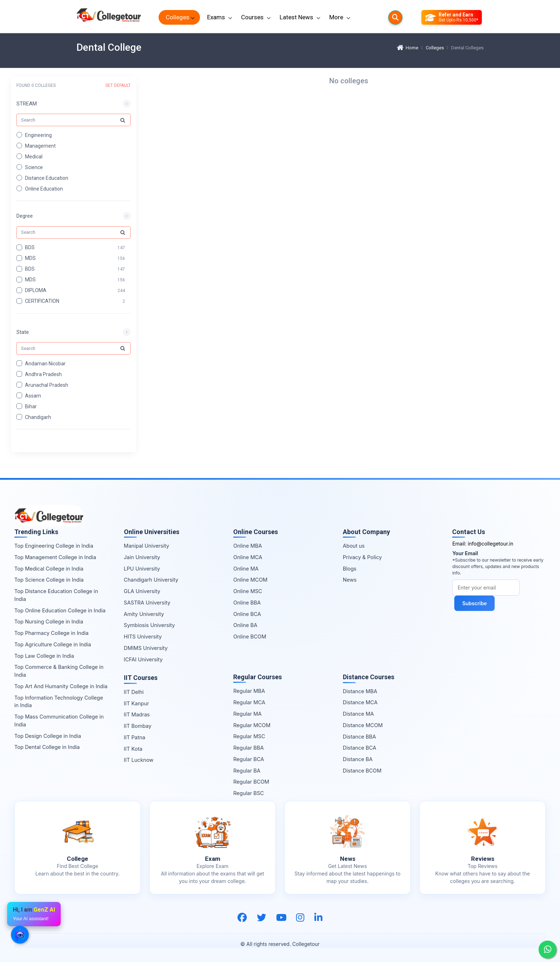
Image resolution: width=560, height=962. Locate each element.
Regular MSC (249, 736)
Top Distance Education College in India (56, 595)
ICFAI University (143, 659)
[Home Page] (109, 17)
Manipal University (147, 546)
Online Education (44, 188)
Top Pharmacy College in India (51, 633)
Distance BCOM (362, 771)
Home (407, 48)
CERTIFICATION (42, 301)
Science (34, 167)
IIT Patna (135, 737)
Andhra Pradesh (43, 374)
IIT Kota (133, 749)
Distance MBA (360, 691)
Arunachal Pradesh (47, 385)
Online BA (245, 625)
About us (354, 546)
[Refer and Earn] (452, 18)
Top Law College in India (44, 656)
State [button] (23, 332)
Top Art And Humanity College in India (61, 686)
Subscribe (474, 603)
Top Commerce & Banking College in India (59, 671)
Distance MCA (360, 702)
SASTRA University (147, 603)
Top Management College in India (55, 557)
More (336, 17)
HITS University (143, 637)
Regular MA (247, 714)
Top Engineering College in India (54, 546)
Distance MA (358, 714)
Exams (216, 17)
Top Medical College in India (49, 569)
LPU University (142, 569)
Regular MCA (249, 702)
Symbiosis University (149, 625)
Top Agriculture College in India (53, 644)
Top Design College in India (48, 736)
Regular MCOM (252, 725)
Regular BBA (248, 748)
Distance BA (358, 759)
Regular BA (247, 771)
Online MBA (247, 546)
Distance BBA (359, 737)
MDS (30, 258)
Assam (33, 395)
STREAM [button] (27, 104)
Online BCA (247, 614)
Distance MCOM (363, 725)
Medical (34, 156)
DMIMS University (146, 648)
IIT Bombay (138, 726)
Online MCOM (250, 580)
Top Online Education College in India (60, 610)
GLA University (142, 591)
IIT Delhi (134, 692)
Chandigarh (38, 417)
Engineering (38, 135)
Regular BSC (249, 793)
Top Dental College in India (47, 747)
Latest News (296, 17)
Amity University (144, 614)
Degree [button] (25, 216)
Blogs (350, 569)
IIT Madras (137, 714)
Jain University (142, 557)
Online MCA (248, 557)
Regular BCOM (251, 782)
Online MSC (248, 591)
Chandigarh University (151, 580)
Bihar (31, 406)
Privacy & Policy (362, 557)
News (350, 580)
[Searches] (395, 18)
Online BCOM (250, 637)
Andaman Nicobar (45, 363)
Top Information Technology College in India (59, 702)
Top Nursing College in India (49, 621)
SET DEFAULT (118, 85)
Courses (252, 17)
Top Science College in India (49, 580)
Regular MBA (249, 691)
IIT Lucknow (139, 760)
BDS (30, 247)
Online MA (246, 569)
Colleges (177, 17)
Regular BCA (249, 759)
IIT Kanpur (137, 703)
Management (40, 145)
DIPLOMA (36, 290)
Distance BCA (360, 748)
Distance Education (47, 178)
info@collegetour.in (491, 544)
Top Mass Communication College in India (59, 721)
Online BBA (247, 603)
